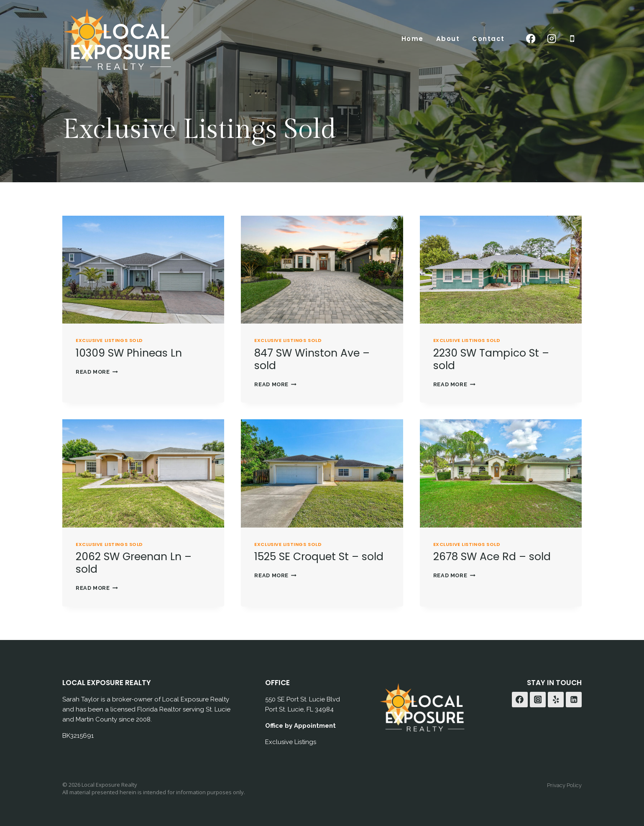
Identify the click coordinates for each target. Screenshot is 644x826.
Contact (488, 39)
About (448, 39)
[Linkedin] (574, 699)
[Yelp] (556, 699)
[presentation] (143, 269)
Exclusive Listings (291, 742)
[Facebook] (531, 39)
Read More (97, 371)
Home (413, 39)
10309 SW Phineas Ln (129, 353)
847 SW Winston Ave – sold (312, 359)
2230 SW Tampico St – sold (491, 359)
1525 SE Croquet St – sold (319, 556)
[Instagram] (551, 39)
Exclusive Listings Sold (109, 340)
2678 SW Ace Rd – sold (492, 556)
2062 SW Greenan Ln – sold (134, 562)
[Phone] (572, 39)
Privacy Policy (564, 785)
